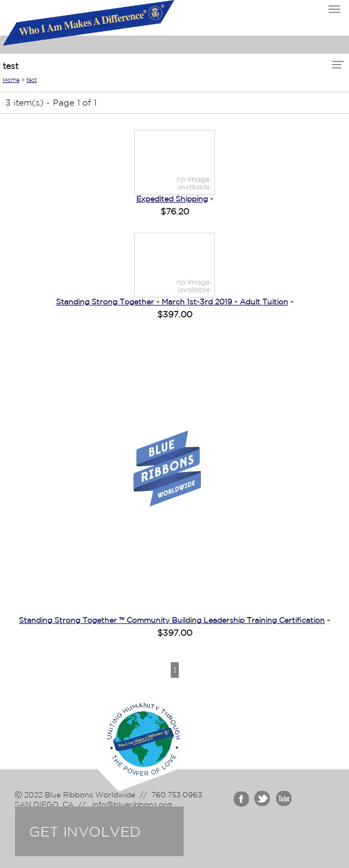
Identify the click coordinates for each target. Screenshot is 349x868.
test (32, 80)
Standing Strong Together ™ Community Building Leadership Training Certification (172, 620)
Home (11, 80)
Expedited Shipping (172, 199)
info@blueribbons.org (131, 804)
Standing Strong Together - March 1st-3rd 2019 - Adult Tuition (172, 302)
